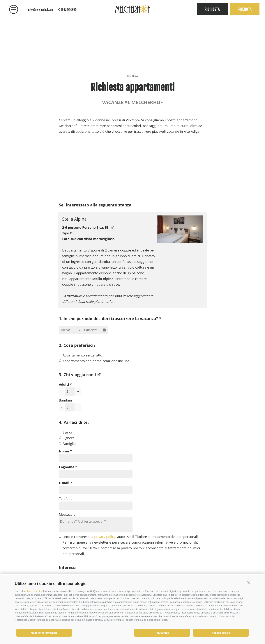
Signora (68, 438)
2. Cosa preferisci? (77, 345)
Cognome (67, 467)
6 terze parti (33, 591)
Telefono (66, 499)
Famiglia (69, 444)
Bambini (65, 400)
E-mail (64, 483)
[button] (249, 583)
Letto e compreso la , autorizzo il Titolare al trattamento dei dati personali (130, 537)
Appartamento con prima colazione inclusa (96, 361)
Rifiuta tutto (162, 633)
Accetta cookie (221, 633)
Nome (64, 451)
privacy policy (105, 537)
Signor (68, 432)
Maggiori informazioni (44, 633)
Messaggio (67, 514)
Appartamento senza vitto (82, 355)
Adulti (64, 384)
